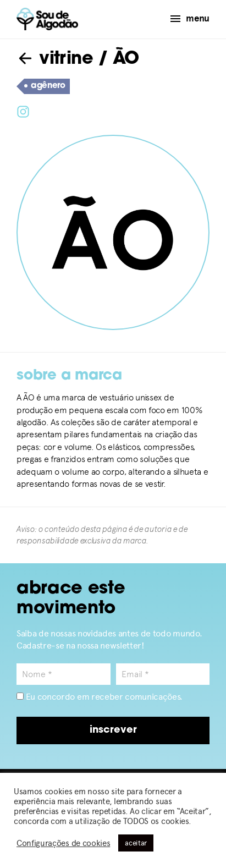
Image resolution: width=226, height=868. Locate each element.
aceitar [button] (136, 843)
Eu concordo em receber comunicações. (100, 697)
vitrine (55, 59)
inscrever (113, 730)
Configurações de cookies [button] (63, 843)
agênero (45, 86)
